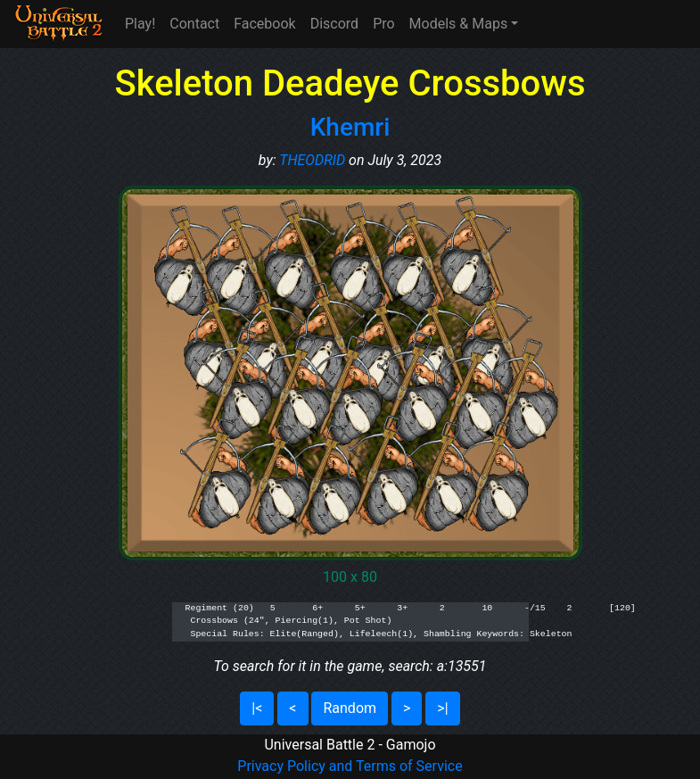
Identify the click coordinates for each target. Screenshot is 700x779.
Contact (194, 24)
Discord (334, 24)
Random (350, 708)
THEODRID (312, 160)
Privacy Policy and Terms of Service (350, 766)
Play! (140, 24)
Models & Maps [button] (459, 24)
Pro (383, 24)
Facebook (264, 24)
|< (257, 708)
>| (442, 708)
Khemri (350, 127)
